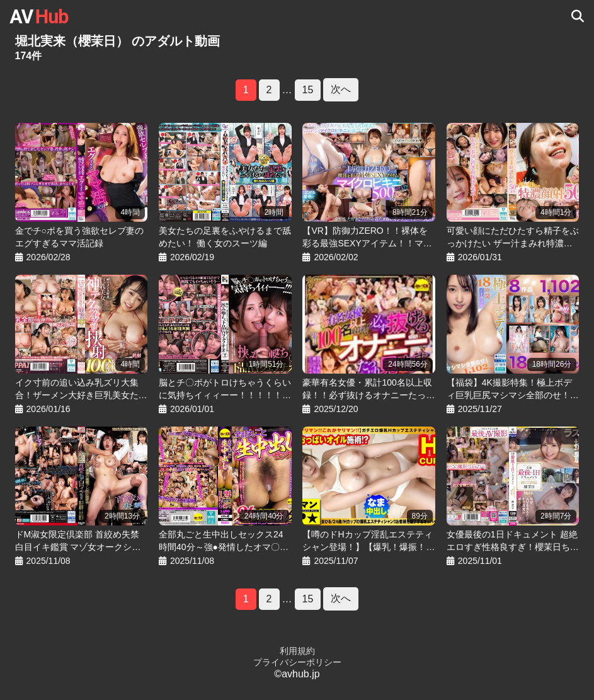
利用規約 (297, 651)
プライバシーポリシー (297, 662)
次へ (341, 89)
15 (308, 90)
